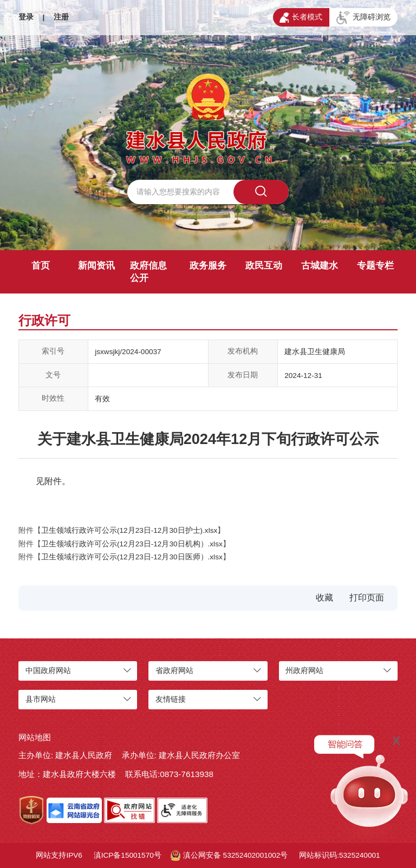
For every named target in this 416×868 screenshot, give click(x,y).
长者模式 (301, 18)
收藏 (324, 598)
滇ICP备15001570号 (128, 855)
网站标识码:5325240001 (339, 855)
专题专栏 (375, 266)
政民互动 (264, 266)
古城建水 (320, 266)
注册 (61, 17)
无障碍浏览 (363, 18)
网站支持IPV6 (59, 855)
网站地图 (35, 737)
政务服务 (208, 266)
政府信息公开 (148, 272)
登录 (26, 17)
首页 (41, 266)
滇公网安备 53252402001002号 (229, 856)
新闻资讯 (96, 266)
